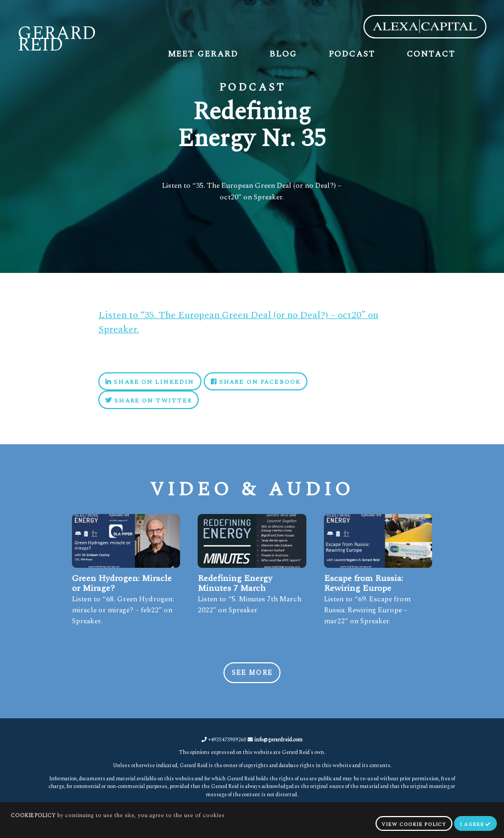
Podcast (352, 54)
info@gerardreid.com (278, 740)
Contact (431, 54)
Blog (283, 54)
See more (252, 673)
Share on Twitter (149, 401)
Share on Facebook (256, 382)
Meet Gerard (203, 54)
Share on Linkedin (150, 382)
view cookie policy (414, 825)
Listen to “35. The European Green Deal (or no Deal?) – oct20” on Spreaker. (238, 322)
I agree (475, 825)
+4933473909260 (224, 740)
